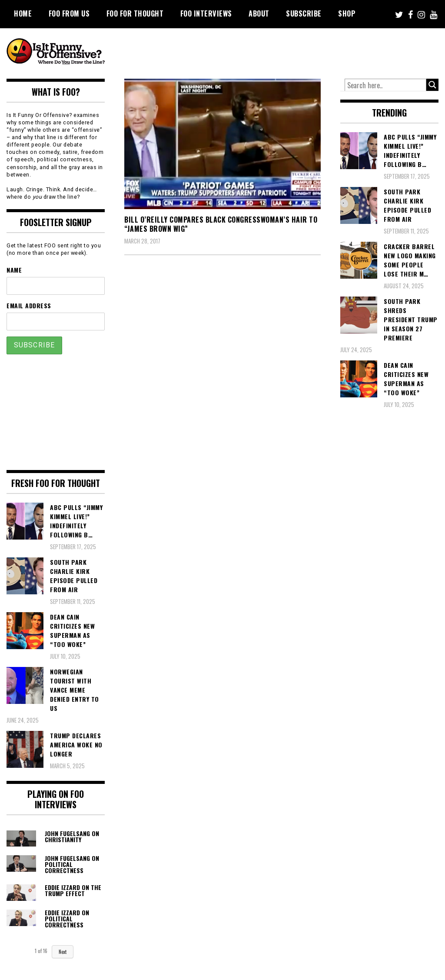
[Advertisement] (280, 52)
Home (23, 13)
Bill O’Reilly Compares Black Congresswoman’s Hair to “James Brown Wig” (221, 224)
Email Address (29, 305)
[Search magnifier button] (432, 85)
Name (14, 270)
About (259, 13)
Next (63, 952)
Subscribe (304, 13)
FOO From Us (69, 13)
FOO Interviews (206, 13)
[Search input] (385, 85)
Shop (347, 13)
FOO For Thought (135, 13)
